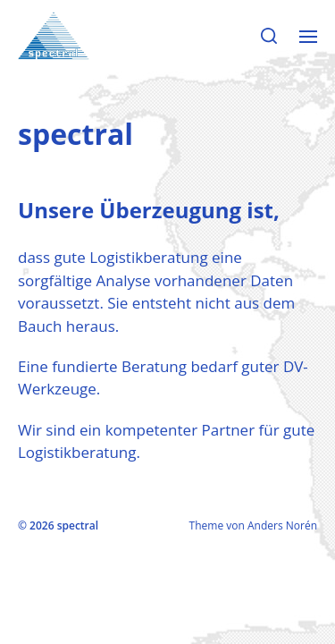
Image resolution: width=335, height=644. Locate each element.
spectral (78, 525)
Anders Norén (282, 525)
